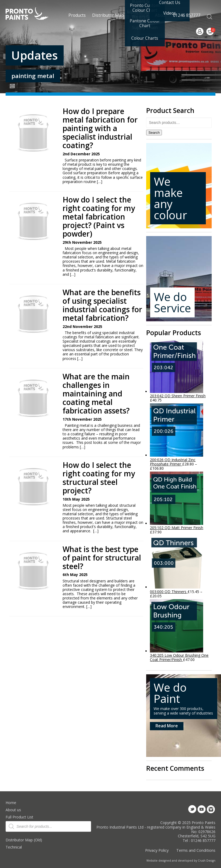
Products (77, 15)
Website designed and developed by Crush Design (181, 861)
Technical (14, 847)
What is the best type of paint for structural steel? (102, 558)
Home (11, 803)
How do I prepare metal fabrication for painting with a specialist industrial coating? (100, 128)
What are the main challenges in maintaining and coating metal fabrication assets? (96, 394)
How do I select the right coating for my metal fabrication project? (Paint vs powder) (99, 217)
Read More (167, 726)
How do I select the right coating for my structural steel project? (99, 478)
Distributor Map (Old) (24, 840)
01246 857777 (187, 15)
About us (13, 810)
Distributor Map (108, 15)
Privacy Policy (157, 850)
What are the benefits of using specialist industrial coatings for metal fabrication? (102, 305)
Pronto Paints (32, 14)
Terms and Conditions (196, 850)
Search (154, 133)
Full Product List (19, 817)
